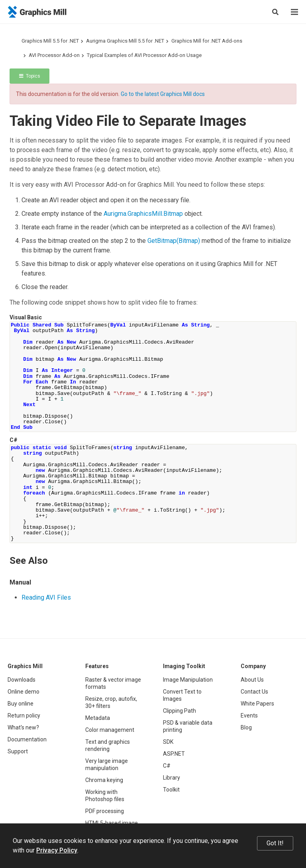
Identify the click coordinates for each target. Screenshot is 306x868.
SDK (168, 742)
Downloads (22, 680)
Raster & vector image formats (113, 683)
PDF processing (105, 811)
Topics (30, 76)
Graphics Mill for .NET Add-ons (207, 41)
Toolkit (171, 790)
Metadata (98, 718)
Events (249, 716)
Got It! (275, 843)
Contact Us (254, 692)
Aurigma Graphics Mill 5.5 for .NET (125, 41)
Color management (110, 730)
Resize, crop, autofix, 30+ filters (111, 702)
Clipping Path (179, 711)
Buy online (21, 704)
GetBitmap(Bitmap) (174, 241)
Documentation (27, 739)
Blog (246, 727)
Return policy (24, 716)
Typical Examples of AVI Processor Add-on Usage (144, 55)
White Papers (257, 704)
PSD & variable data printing (188, 726)
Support (18, 751)
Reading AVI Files (46, 597)
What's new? (23, 727)
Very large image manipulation (107, 764)
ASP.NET (174, 754)
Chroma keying (104, 780)
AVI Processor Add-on (54, 55)
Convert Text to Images (182, 695)
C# (167, 766)
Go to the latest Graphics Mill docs (163, 94)
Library (172, 778)
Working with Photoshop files (105, 796)
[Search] (275, 12)
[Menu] (294, 12)
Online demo (24, 692)
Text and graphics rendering (108, 745)
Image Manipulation (188, 680)
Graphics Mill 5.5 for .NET (50, 41)
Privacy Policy (57, 850)
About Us (252, 680)
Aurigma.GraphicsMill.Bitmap (143, 214)
